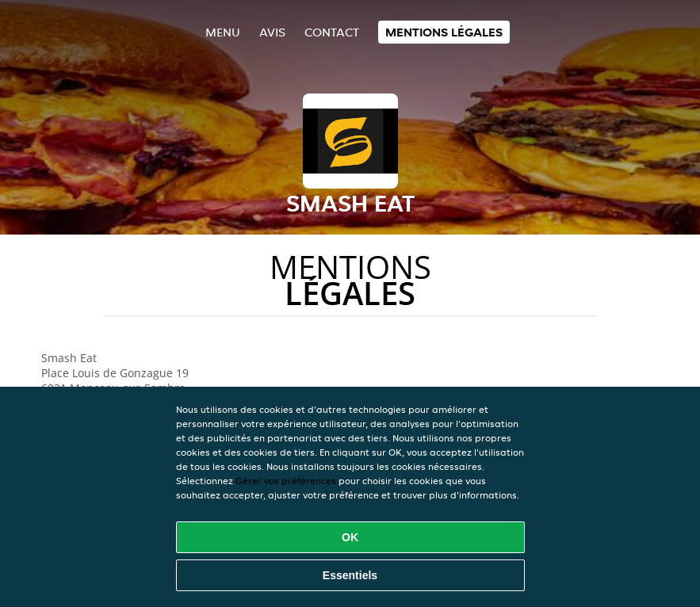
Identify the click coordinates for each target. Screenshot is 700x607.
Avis (272, 32)
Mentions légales (444, 32)
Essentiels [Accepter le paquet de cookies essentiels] (350, 575)
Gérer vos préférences (286, 481)
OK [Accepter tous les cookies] (350, 537)
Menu (223, 32)
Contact (332, 32)
